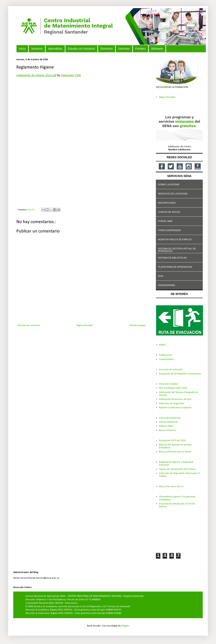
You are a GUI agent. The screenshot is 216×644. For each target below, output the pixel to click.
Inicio (22, 49)
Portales (141, 49)
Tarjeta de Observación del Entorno (177, 469)
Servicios (124, 49)
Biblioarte (157, 49)
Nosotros (37, 49)
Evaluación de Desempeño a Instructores (180, 374)
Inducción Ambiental (170, 418)
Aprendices (55, 49)
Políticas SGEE (166, 426)
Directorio (107, 49)
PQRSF (162, 345)
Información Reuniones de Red (175, 399)
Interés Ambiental (168, 422)
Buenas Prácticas (168, 430)
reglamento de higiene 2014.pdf (36, 75)
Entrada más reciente (29, 325)
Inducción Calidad (168, 384)
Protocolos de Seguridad (171, 404)
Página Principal (84, 325)
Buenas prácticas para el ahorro (175, 452)
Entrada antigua (137, 325)
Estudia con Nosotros (81, 49)
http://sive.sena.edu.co (171, 487)
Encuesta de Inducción (171, 370)
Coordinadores (167, 359)
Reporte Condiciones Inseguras (175, 408)
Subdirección (166, 355)
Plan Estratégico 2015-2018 (173, 388)
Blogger (125, 626)
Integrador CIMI (71, 75)
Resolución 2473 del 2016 (172, 441)
